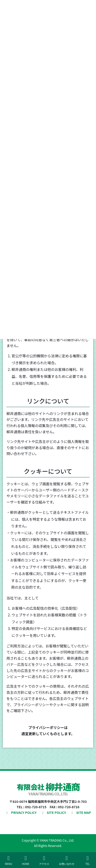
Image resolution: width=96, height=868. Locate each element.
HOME (26, 860)
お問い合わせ (67, 860)
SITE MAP (81, 812)
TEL (88, 860)
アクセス (44, 860)
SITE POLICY (53, 812)
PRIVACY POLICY (21, 812)
